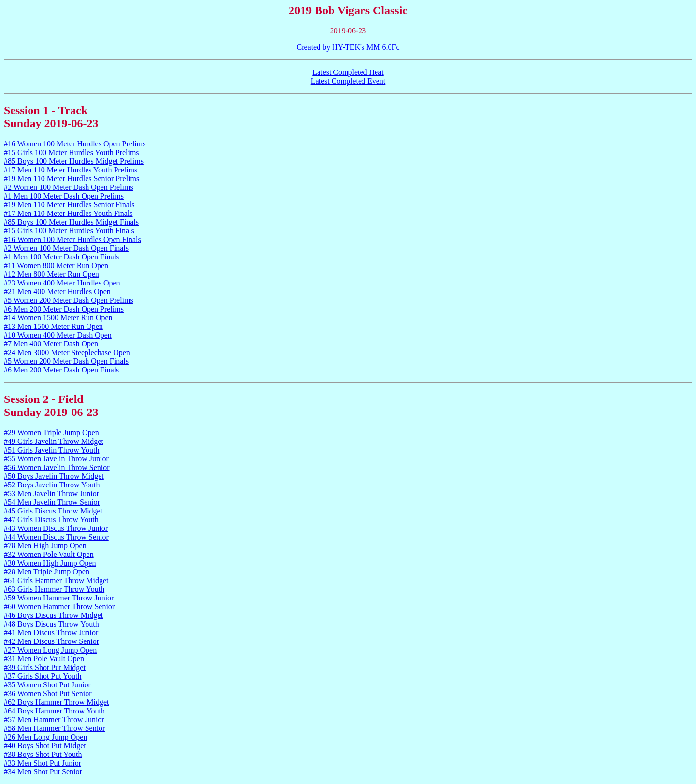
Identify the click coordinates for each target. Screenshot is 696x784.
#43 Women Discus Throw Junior (56, 528)
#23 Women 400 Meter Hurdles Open (62, 283)
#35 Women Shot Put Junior (47, 685)
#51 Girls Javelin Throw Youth (52, 450)
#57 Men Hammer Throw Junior (54, 720)
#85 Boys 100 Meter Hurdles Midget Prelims (74, 161)
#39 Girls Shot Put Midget (45, 667)
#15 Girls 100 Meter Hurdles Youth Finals (69, 231)
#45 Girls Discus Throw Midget (53, 511)
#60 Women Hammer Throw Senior (59, 606)
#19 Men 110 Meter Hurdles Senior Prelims (72, 178)
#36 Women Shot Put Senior (48, 693)
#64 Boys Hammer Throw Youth (54, 711)
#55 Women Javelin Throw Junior (56, 459)
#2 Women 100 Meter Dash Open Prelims (69, 187)
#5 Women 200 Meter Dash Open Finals (66, 361)
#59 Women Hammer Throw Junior (59, 598)
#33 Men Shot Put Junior (43, 763)
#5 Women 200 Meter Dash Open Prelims (69, 300)
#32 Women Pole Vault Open (49, 554)
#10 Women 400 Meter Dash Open (58, 335)
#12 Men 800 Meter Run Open (51, 274)
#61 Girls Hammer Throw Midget (56, 580)
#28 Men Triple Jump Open (47, 572)
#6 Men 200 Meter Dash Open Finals (61, 370)
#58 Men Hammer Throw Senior (54, 728)
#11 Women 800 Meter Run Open (56, 265)
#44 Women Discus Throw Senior (56, 537)
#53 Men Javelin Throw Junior (51, 493)
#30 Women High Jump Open (50, 563)
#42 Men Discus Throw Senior (51, 641)
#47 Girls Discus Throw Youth (51, 520)
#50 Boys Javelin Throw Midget (54, 476)
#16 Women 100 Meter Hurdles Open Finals (72, 239)
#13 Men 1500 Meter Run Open (53, 326)
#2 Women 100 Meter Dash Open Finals (66, 248)
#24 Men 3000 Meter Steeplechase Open (67, 352)
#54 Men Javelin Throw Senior (52, 502)
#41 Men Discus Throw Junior (51, 633)
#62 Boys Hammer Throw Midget (56, 702)
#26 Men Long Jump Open (45, 737)
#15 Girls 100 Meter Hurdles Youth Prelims (72, 152)
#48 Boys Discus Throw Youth (51, 624)
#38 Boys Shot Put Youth (43, 754)
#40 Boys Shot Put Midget (45, 746)
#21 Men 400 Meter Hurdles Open (57, 292)
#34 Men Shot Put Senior (43, 772)
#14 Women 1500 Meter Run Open (58, 318)
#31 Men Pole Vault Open (44, 659)
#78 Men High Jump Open (45, 546)
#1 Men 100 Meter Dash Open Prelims (64, 196)
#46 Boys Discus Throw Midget (53, 615)
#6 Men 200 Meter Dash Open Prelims (64, 309)
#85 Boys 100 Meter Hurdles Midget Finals (71, 222)
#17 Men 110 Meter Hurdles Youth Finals (68, 213)
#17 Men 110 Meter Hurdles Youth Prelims (71, 170)
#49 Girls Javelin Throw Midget (54, 441)
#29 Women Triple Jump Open (51, 433)
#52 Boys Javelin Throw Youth (52, 485)
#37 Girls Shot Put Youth (43, 676)
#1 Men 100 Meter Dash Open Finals (61, 257)
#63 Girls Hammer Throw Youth (54, 589)
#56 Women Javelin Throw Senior (57, 467)
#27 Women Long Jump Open (50, 650)
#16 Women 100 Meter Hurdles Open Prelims (75, 144)
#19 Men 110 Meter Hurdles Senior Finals (69, 205)
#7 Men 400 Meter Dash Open (51, 344)
